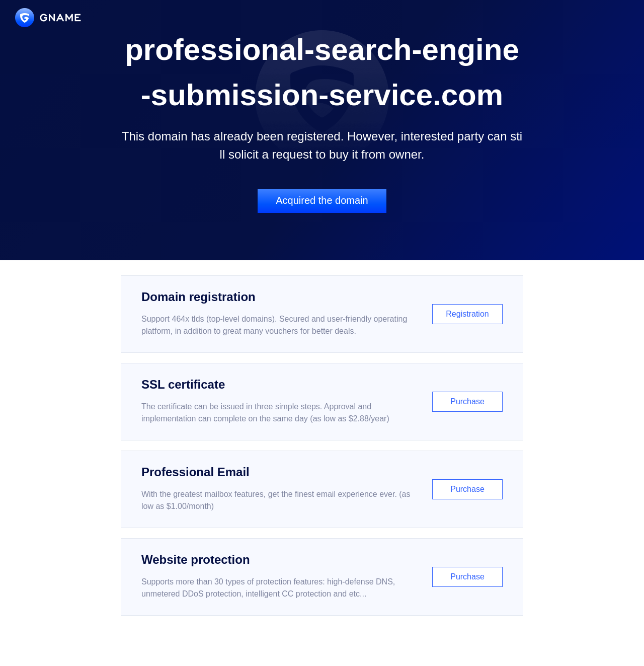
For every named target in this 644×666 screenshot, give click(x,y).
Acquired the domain (322, 200)
